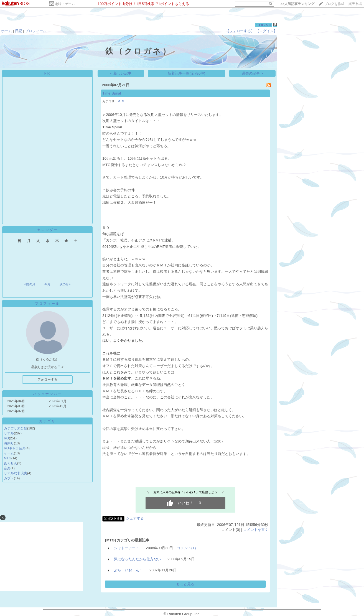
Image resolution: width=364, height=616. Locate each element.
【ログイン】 (266, 31)
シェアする (135, 518)
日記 (19, 31)
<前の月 (30, 284)
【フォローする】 (240, 31)
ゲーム (9, 453)
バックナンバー (48, 394)
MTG (8, 458)
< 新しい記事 (121, 73)
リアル (9, 433)
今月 (47, 284)
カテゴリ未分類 (16, 428)
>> (297, 4)
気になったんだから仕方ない (137, 559)
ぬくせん (11, 463)
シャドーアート (127, 548)
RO (6, 438)
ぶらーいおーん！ (128, 570)
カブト (9, 478)
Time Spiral (112, 93)
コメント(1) (186, 548)
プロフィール (36, 31)
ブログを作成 (334, 4)
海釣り (9, 443)
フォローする (47, 380)
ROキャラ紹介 (15, 448)
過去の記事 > (252, 73)
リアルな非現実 (16, 473)
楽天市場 (355, 4)
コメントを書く (256, 530)
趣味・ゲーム (65, 4)
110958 (264, 25)
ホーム (7, 31)
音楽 (7, 468)
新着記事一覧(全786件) (186, 73)
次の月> (65, 284)
